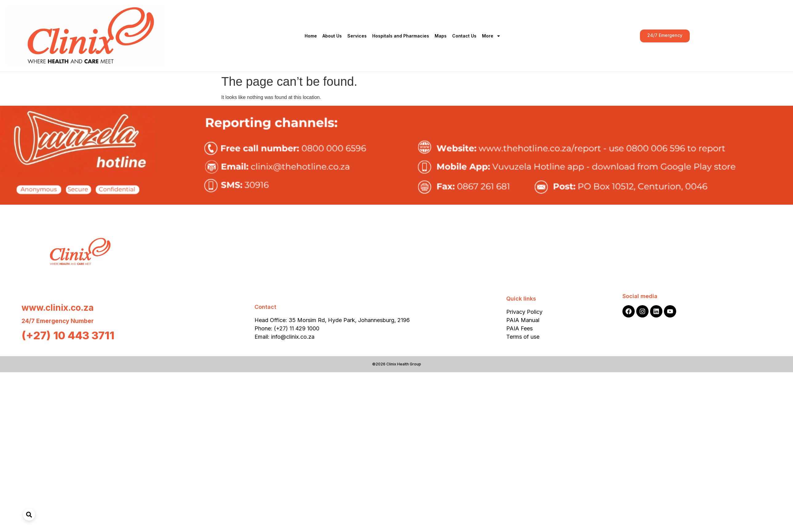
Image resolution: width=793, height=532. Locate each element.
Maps (441, 36)
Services (357, 36)
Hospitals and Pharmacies (401, 36)
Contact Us (464, 36)
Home (311, 36)
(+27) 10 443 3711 (68, 335)
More (491, 36)
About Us (332, 36)
